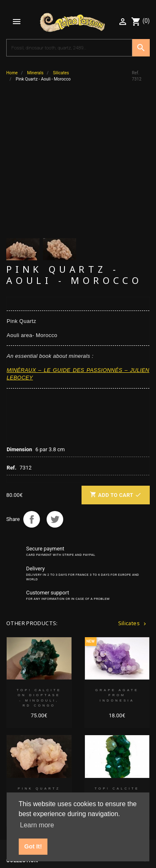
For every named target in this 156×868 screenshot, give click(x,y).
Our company (25, 740)
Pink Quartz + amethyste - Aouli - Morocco (39, 661)
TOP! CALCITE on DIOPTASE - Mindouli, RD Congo (39, 562)
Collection (22, 725)
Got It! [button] (33, 846)
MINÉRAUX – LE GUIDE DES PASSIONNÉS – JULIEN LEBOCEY (78, 239)
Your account (26, 755)
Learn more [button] (37, 825)
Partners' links (28, 770)
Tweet (55, 384)
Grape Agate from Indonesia (117, 560)
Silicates (133, 488)
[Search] (69, 48)
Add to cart (116, 360)
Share (32, 384)
